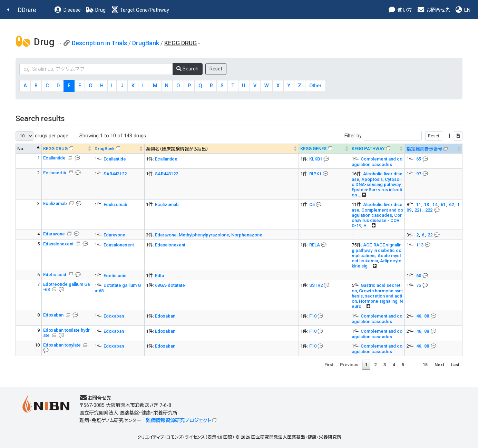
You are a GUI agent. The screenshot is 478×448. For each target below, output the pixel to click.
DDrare (27, 10)
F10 (313, 316)
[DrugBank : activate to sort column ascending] (119, 149)
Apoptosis (372, 179)
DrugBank (146, 43)
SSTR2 (316, 285)
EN (462, 10)
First (329, 365)
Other (315, 86)
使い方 (400, 10)
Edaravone (55, 234)
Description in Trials (99, 43)
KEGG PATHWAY (368, 149)
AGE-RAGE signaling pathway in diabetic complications (377, 250)
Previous (349, 365)
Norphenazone (247, 235)
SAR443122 (115, 174)
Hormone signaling (378, 301)
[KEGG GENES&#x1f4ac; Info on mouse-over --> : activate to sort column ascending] (324, 149)
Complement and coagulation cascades (377, 162)
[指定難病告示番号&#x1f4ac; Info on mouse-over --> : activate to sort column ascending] (434, 149)
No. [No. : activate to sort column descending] (21, 149)
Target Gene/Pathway (140, 10)
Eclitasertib (55, 173)
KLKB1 (316, 159)
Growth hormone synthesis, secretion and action (377, 296)
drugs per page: (42, 136)
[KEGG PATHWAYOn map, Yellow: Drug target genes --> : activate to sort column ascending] (377, 149)
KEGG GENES (313, 149)
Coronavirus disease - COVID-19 (377, 220)
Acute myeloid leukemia (376, 258)
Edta (159, 276)
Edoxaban (54, 315)
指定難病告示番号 (425, 149)
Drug (96, 10)
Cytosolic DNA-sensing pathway (377, 182)
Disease (67, 10)
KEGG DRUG (55, 149)
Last (455, 365)
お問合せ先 (433, 10)
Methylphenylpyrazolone (204, 235)
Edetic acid (55, 275)
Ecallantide (55, 158)
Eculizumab (56, 203)
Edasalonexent (59, 244)
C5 (312, 204)
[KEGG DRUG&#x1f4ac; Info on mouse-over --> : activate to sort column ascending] (67, 149)
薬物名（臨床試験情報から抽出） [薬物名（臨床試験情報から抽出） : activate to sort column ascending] (177, 149)
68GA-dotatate (170, 285)
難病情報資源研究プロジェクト (178, 421)
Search (187, 69)
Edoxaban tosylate (62, 345)
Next (439, 365)
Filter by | (403, 136)
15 (425, 365)
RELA (315, 245)
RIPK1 (315, 174)
